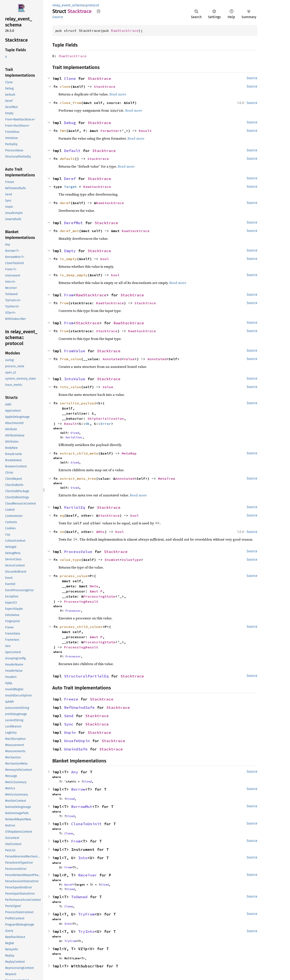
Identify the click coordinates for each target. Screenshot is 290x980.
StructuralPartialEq (86, 676)
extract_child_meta (79, 453)
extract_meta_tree (78, 478)
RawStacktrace (125, 31)
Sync (69, 724)
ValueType (131, 560)
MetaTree (167, 478)
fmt (63, 131)
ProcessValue (78, 552)
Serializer (74, 437)
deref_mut (69, 231)
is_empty (68, 259)
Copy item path (99, 11)
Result (145, 131)
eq (62, 515)
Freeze (71, 699)
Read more (118, 94)
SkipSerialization (106, 418)
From (69, 295)
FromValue (75, 351)
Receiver (88, 875)
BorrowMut (82, 807)
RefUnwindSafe (79, 707)
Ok (88, 424)
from (64, 303)
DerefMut (73, 223)
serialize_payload (78, 403)
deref (65, 203)
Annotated (112, 359)
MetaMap (129, 453)
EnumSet (112, 560)
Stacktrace (99, 78)
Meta (94, 586)
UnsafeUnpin (77, 741)
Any (75, 772)
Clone (70, 78)
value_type (70, 560)
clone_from (70, 103)
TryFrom (86, 914)
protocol (92, 5)
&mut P (96, 591)
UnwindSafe (76, 749)
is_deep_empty (74, 275)
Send (69, 716)
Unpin (70, 732)
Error (106, 424)
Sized (75, 433)
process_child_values (81, 627)
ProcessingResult (81, 601)
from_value (70, 359)
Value (129, 359)
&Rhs (100, 532)
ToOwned (79, 897)
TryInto (86, 931)
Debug (70, 123)
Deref (70, 179)
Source (58, 17)
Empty (70, 251)
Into (83, 858)
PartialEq (75, 507)
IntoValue (75, 379)
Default (72, 151)
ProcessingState (99, 596)
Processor (73, 611)
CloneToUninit (86, 824)
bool (105, 259)
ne (62, 532)
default (67, 159)
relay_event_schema (68, 5)
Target (70, 187)
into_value (70, 387)
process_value (74, 576)
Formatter (110, 131)
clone (65, 86)
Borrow (78, 789)
